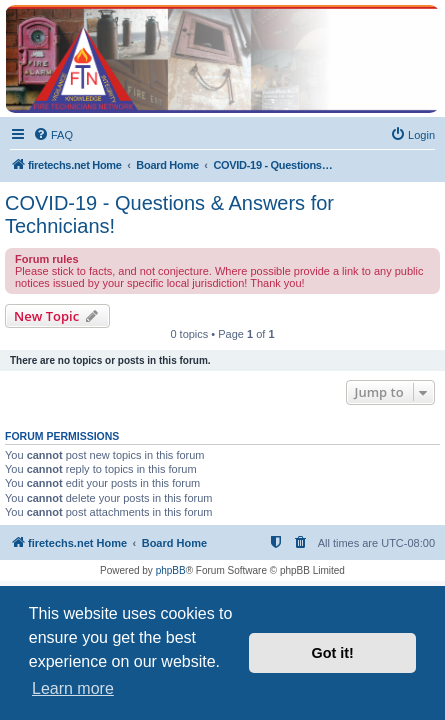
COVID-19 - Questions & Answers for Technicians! (169, 214)
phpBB (171, 570)
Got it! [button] (333, 653)
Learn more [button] (73, 688)
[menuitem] (53, 135)
